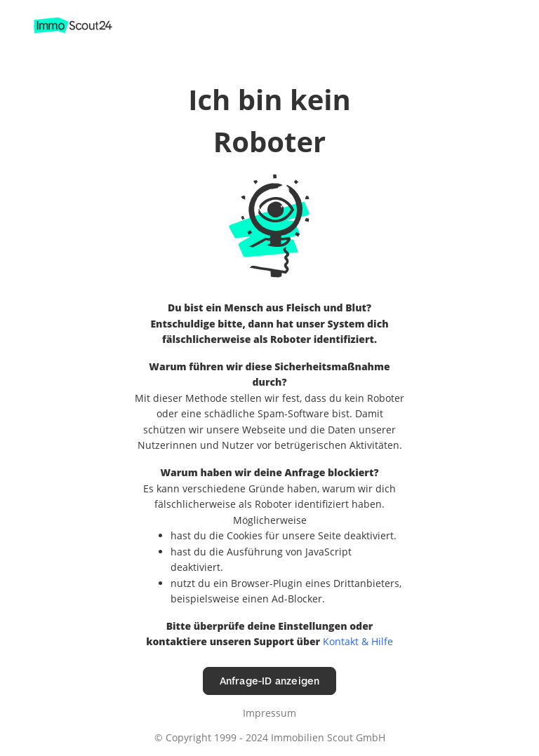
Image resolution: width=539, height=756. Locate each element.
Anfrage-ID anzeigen (270, 681)
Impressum (269, 713)
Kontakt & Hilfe (358, 641)
